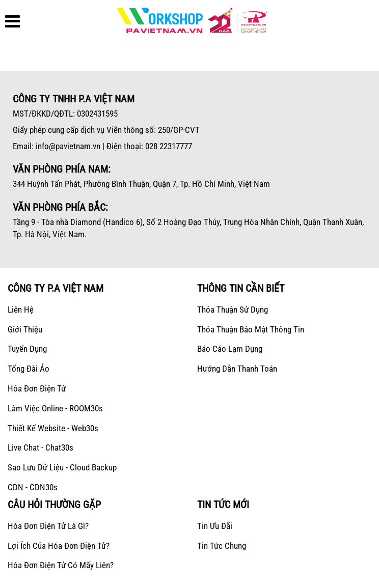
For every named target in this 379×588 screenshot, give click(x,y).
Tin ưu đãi (215, 526)
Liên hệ (21, 310)
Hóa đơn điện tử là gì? (48, 526)
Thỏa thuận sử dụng (233, 310)
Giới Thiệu (25, 329)
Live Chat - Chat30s (40, 447)
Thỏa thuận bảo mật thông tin (251, 329)
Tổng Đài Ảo (29, 369)
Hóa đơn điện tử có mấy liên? (61, 565)
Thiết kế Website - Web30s (53, 428)
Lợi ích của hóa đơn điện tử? (59, 546)
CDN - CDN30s (33, 487)
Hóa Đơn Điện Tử (37, 388)
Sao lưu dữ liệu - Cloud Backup (62, 467)
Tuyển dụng (27, 349)
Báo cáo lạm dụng (230, 349)
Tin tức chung (222, 546)
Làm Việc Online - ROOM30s (55, 408)
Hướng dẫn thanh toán (237, 369)
